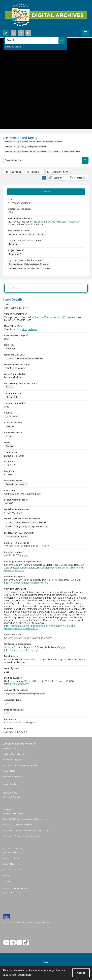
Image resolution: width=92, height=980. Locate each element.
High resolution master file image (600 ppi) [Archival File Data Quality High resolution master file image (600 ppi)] (25, 694)
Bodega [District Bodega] (9, 446)
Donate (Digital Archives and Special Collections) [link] (25, 819)
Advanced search (13, 46)
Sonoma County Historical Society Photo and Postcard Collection (34, 142)
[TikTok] (26, 942)
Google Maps (30, 329)
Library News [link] (9, 864)
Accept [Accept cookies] (81, 973)
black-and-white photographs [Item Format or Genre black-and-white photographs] (33, 234)
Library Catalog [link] (10, 784)
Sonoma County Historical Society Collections (25, 152)
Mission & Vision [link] (11, 748)
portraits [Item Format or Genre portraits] (13, 234)
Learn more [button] (25, 975)
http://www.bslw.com (16, 684)
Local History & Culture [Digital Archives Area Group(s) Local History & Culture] (16, 537)
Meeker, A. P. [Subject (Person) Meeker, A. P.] (15, 254)
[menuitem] (46, 748)
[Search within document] (85, 160)
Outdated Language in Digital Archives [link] (21, 765)
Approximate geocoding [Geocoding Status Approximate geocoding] (17, 484)
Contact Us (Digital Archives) (16, 888)
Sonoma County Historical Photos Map (59, 222)
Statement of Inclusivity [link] (14, 754)
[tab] (46, 192)
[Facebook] (13, 942)
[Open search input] (6, 33)
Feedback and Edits (12, 892)
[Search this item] (43, 160)
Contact (46, 962)
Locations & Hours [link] (12, 853)
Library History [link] (10, 771)
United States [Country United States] (12, 416)
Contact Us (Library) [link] (12, 858)
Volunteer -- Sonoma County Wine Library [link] (23, 836)
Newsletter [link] (8, 875)
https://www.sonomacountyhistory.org (25, 583)
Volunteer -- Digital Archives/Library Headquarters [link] (26, 830)
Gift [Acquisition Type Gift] (8, 704)
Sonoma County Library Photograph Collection (26, 147)
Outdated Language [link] (12, 760)
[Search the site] (37, 40)
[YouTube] (6, 942)
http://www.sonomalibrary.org (21, 650)
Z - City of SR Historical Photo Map (64, 152)
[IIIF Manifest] (78, 178)
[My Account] (21, 33)
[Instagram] (19, 942)
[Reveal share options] (14, 33)
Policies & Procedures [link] (13, 797)
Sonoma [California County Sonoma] (9, 436)
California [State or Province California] (10, 426)
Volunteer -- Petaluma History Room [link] (20, 825)
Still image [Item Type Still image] (11, 348)
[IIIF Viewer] (57, 178)
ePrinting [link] (7, 881)
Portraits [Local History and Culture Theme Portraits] (13, 244)
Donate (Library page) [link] (13, 813)
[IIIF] (44, 178)
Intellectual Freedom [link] (13, 777)
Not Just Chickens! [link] (12, 870)
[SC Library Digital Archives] (46, 15)
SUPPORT (8, 809)
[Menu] (85, 33)
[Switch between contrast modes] (28, 33)
